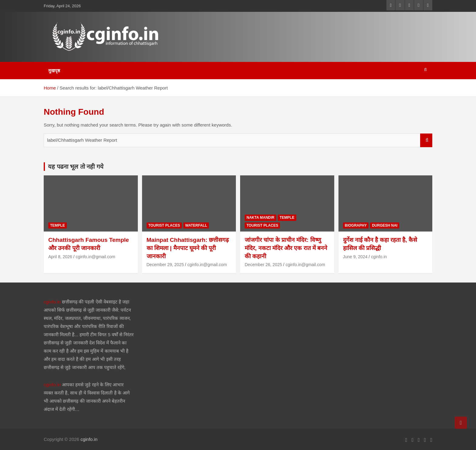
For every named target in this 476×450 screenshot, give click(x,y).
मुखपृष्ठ (54, 71)
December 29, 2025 (165, 265)
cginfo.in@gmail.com (95, 257)
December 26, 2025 (263, 265)
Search (426, 140)
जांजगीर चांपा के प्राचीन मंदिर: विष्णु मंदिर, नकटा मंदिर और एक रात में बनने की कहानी (286, 248)
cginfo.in (379, 257)
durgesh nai (385, 225)
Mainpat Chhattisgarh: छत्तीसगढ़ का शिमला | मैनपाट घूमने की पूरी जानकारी (188, 248)
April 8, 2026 (60, 257)
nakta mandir (260, 218)
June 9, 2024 (355, 257)
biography (356, 225)
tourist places (164, 225)
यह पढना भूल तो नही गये (76, 167)
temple (58, 225)
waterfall (196, 225)
